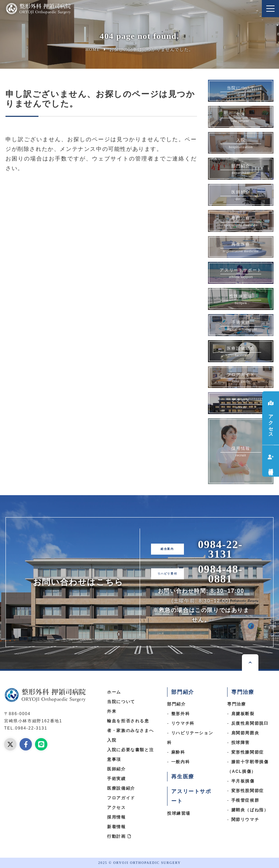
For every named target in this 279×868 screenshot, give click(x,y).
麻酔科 (178, 752)
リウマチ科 (183, 723)
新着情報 (116, 827)
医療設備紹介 (121, 788)
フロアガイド (121, 798)
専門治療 (236, 704)
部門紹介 (176, 704)
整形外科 (181, 714)
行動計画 (119, 836)
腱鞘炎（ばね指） (250, 810)
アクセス (116, 808)
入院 (112, 740)
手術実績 (116, 779)
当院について (121, 702)
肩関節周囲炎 (245, 733)
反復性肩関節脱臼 (250, 723)
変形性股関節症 (248, 791)
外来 (112, 711)
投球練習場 (179, 813)
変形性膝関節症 (248, 752)
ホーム (114, 692)
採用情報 (116, 817)
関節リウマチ (245, 820)
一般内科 (181, 762)
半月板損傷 (243, 781)
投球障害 (241, 743)
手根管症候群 (245, 800)
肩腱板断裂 (243, 714)
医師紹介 (116, 769)
